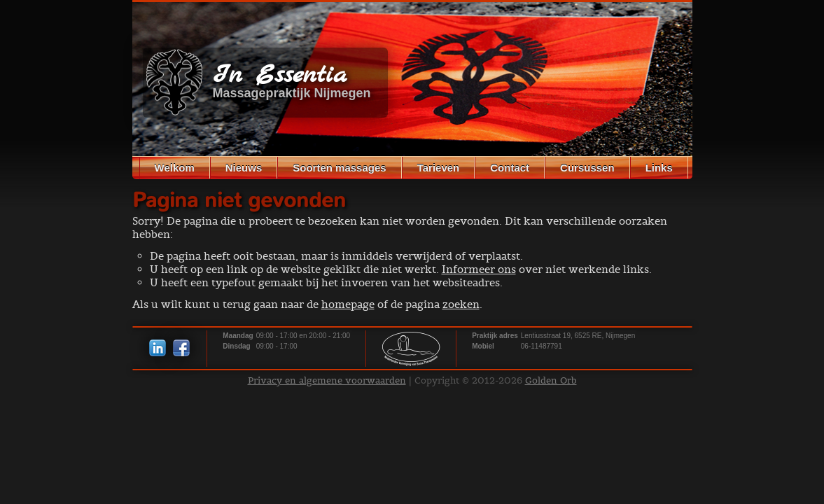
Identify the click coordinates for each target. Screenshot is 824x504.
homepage (348, 304)
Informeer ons (479, 269)
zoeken (461, 304)
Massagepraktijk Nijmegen (292, 93)
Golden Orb (551, 380)
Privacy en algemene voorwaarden (327, 380)
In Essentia (280, 76)
